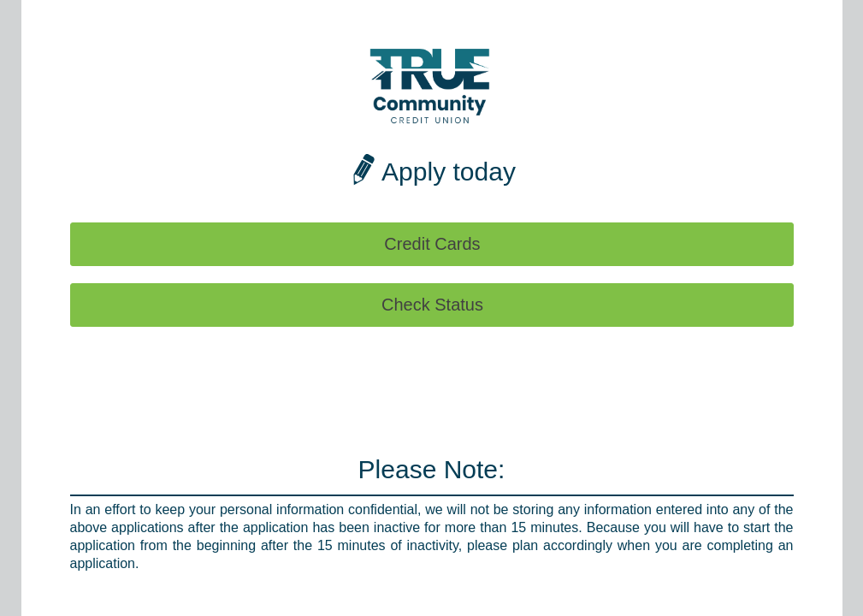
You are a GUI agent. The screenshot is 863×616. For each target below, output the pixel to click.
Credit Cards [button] (432, 244)
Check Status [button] (432, 305)
